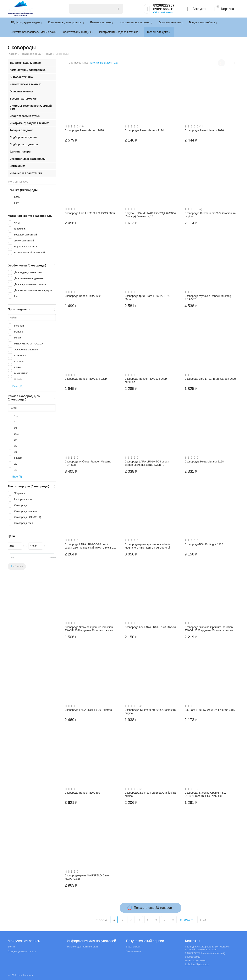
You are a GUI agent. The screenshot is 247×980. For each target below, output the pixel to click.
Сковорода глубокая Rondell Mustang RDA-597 (208, 297)
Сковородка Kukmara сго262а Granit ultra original (150, 794)
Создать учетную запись (22, 951)
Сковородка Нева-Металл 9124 (144, 130)
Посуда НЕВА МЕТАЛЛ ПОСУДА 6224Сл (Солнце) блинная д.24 (150, 215)
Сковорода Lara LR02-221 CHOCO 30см (90, 213)
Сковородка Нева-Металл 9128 (204, 462)
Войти (11, 947)
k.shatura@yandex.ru (197, 964)
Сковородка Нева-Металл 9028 (84, 130)
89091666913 (164, 9)
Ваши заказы (134, 947)
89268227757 (164, 6)
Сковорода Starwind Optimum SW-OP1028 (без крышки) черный (206, 794)
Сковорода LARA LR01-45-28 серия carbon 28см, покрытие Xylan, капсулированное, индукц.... (147, 463)
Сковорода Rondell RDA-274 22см (86, 379)
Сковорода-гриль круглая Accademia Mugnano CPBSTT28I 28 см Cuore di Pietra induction (148, 546)
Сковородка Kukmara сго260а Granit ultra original (210, 215)
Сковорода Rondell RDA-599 (82, 793)
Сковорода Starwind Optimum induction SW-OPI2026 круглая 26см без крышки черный (89, 629)
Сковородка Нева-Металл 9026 (204, 130)
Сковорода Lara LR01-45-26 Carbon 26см (210, 379)
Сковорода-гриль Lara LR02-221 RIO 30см (148, 297)
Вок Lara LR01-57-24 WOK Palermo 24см (210, 710)
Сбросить (17, 566)
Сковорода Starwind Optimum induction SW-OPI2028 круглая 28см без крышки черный (209, 629)
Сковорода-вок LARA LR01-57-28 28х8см (150, 627)
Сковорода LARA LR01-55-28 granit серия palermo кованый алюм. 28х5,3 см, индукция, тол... (90, 546)
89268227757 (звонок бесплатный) (205, 953)
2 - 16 (203, 920)
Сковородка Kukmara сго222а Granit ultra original (150, 711)
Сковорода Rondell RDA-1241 (83, 296)
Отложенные (134, 951)
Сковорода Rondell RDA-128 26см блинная (146, 380)
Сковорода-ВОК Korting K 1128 (204, 544)
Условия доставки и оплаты (83, 947)
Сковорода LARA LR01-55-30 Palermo (88, 710)
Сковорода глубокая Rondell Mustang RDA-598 (88, 463)
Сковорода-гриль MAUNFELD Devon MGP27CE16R (88, 877)
